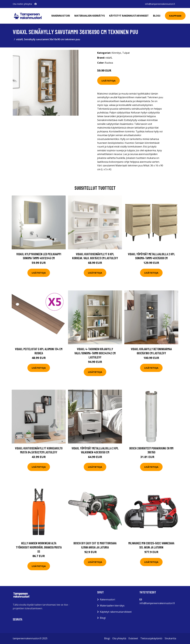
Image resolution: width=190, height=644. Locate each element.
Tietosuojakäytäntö (151, 638)
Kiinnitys (116, 53)
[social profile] (36, 4)
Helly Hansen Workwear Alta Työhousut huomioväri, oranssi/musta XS (39, 547)
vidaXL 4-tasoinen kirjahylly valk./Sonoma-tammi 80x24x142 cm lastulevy (95, 353)
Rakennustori (61, 16)
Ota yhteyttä (119, 638)
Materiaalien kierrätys (90, 16)
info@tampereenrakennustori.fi (160, 4)
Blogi (157, 16)
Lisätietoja (108, 81)
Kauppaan (175, 16)
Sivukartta (170, 638)
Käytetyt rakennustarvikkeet (129, 16)
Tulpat (126, 53)
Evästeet (133, 638)
